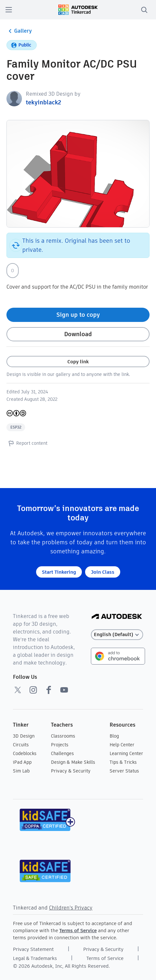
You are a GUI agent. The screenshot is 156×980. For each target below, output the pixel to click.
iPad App (22, 762)
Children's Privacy (71, 908)
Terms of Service (78, 930)
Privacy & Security (71, 771)
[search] (144, 10)
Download (78, 334)
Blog (114, 736)
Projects (60, 745)
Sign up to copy (78, 315)
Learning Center (126, 753)
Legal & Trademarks (35, 958)
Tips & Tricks (123, 762)
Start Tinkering (59, 572)
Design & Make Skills (73, 762)
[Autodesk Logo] (117, 617)
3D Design (24, 736)
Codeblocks (25, 753)
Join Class (103, 572)
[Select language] (117, 635)
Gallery (19, 31)
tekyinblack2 (44, 102)
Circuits (21, 745)
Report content (27, 443)
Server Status (124, 771)
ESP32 (16, 427)
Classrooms (63, 736)
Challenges (62, 753)
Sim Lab (21, 771)
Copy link (78, 362)
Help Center (122, 745)
